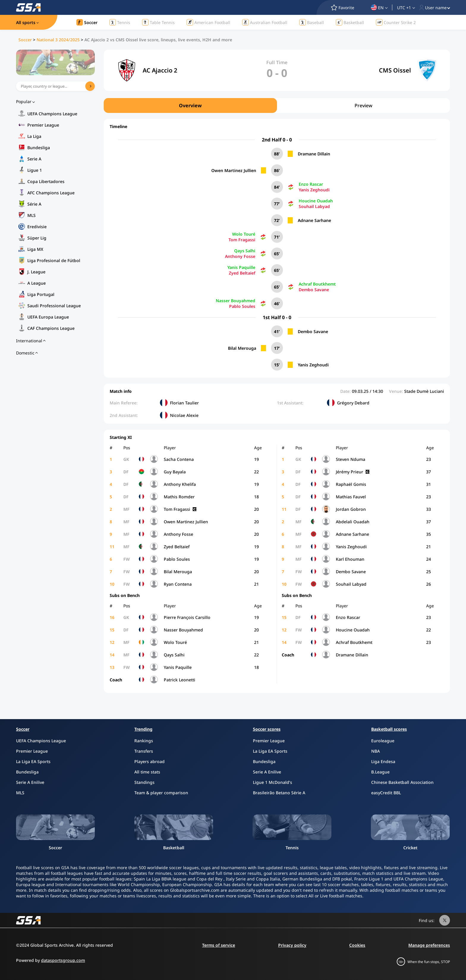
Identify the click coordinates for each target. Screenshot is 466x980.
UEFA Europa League (48, 317)
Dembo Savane (314, 290)
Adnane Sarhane (314, 220)
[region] (277, 105)
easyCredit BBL (386, 793)
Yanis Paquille (241, 267)
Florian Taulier (184, 403)
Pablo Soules (242, 306)
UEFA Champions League (52, 114)
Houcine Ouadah (316, 201)
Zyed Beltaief (242, 273)
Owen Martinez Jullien (234, 170)
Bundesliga (39, 148)
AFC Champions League (51, 193)
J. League (36, 272)
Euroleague (383, 741)
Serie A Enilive (30, 782)
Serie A (34, 159)
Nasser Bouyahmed (236, 301)
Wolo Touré (244, 234)
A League (37, 283)
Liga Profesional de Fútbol (54, 260)
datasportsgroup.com (63, 960)
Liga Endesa (383, 761)
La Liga (34, 136)
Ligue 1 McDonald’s (273, 782)
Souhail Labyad (314, 206)
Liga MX (35, 249)
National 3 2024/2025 (58, 40)
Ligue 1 (35, 170)
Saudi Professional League (54, 306)
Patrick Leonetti (180, 680)
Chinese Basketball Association (402, 782)
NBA (376, 751)
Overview (190, 105)
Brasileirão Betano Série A (279, 793)
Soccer (25, 40)
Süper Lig (37, 238)
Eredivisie (37, 227)
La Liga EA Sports (33, 761)
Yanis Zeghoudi (314, 190)
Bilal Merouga (242, 348)
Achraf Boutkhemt (317, 284)
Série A (34, 204)
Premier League (43, 125)
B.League (380, 772)
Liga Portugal (41, 294)
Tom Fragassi (242, 240)
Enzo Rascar (311, 184)
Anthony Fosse (240, 256)
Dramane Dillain (314, 154)
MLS (32, 215)
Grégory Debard (353, 403)
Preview (363, 105)
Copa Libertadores (46, 181)
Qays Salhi (245, 251)
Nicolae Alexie (184, 415)
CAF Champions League (51, 328)
